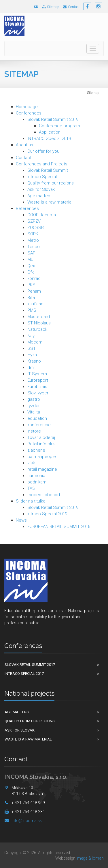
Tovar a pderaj (41, 437)
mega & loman (90, 858)
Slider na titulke (31, 501)
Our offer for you (43, 151)
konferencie (39, 425)
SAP (31, 253)
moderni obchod (44, 495)
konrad (34, 278)
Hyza (32, 355)
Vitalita (34, 412)
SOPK (33, 234)
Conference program (59, 126)
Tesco (34, 247)
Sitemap (51, 7)
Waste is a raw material (50, 202)
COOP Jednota (42, 215)
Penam (34, 291)
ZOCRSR (36, 228)
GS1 (31, 348)
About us (24, 145)
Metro (33, 240)
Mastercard (39, 317)
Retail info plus (41, 444)
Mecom (35, 342)
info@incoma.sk (27, 821)
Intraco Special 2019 (47, 514)
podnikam (37, 482)
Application (50, 132)
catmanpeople (42, 457)
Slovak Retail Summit (48, 170)
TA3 (31, 488)
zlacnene (36, 450)
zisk (31, 463)
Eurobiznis (37, 387)
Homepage (27, 107)
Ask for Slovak (41, 189)
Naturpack (37, 329)
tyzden (34, 406)
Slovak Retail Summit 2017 (30, 665)
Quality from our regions (51, 183)
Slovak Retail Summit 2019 (53, 119)
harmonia (36, 476)
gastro (34, 399)
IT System (37, 374)
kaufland (35, 304)
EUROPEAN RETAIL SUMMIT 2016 (59, 527)
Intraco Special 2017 (24, 674)
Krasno (34, 361)
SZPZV (34, 221)
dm (31, 367)
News (21, 520)
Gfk (31, 272)
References (27, 208)
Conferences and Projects (42, 164)
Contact (71, 7)
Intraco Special (42, 177)
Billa (31, 298)
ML (30, 259)
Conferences (29, 113)
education (37, 418)
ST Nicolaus (39, 323)
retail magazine (42, 469)
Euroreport (38, 380)
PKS (31, 285)
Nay (31, 336)
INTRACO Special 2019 (49, 138)
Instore (34, 431)
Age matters (39, 196)
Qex (31, 266)
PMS (32, 310)
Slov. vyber (38, 393)
